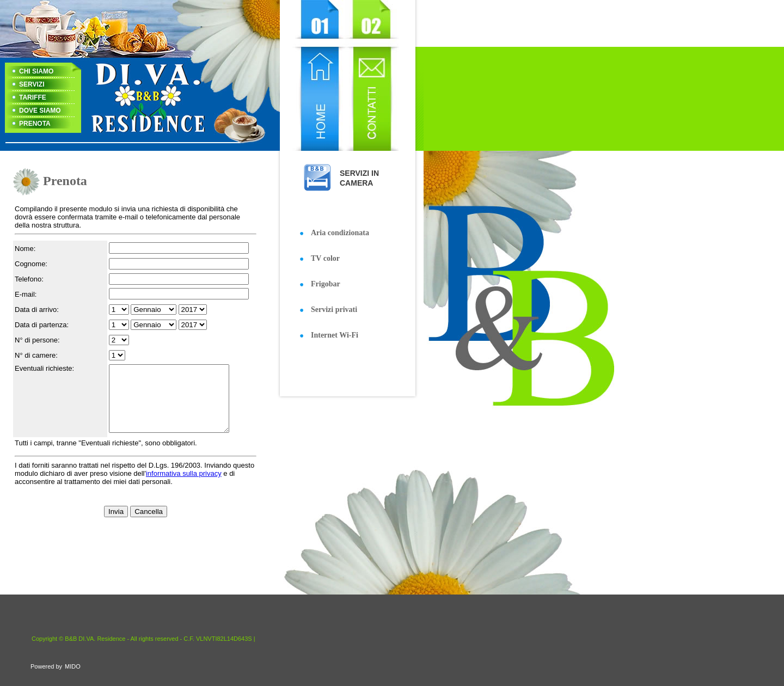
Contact (372, 75)
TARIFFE (33, 97)
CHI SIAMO (36, 71)
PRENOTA (35, 124)
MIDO (73, 666)
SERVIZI (32, 84)
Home (318, 75)
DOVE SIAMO (40, 111)
